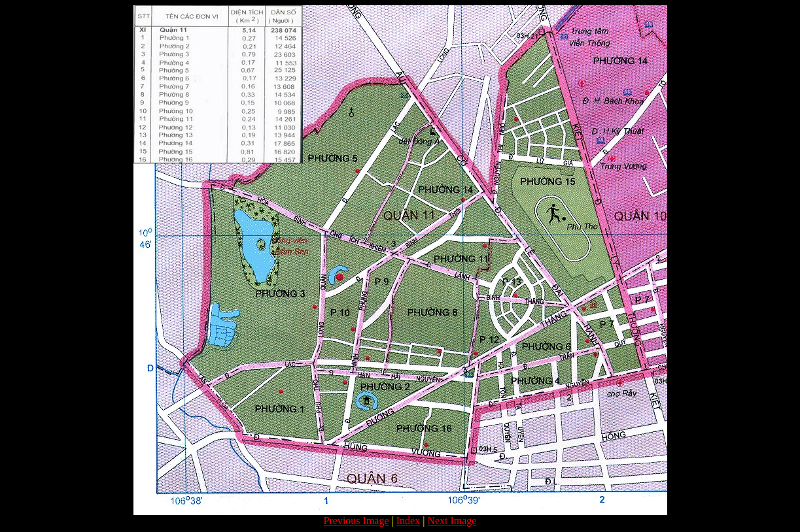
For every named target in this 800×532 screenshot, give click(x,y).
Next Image (452, 521)
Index (408, 521)
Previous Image (357, 521)
